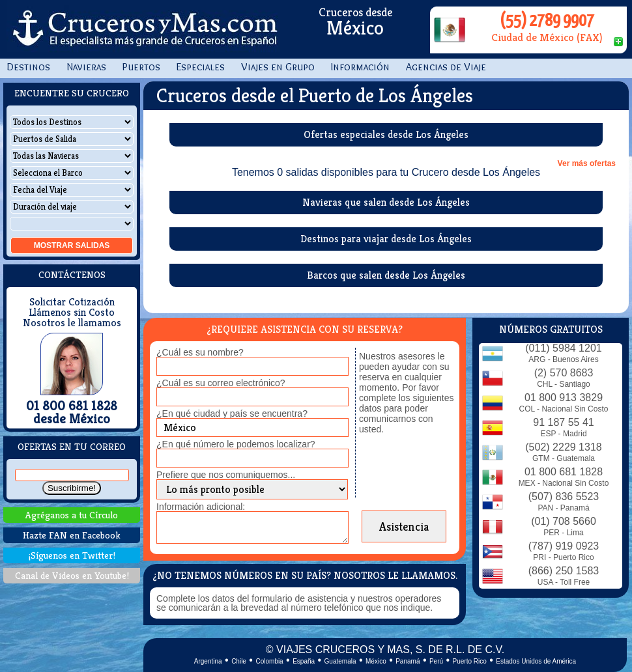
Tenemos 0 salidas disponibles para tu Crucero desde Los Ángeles (386, 173)
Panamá (408, 661)
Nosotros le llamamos (72, 323)
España (304, 661)
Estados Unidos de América (536, 661)
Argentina (208, 661)
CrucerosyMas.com (143, 29)
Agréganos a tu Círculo (72, 515)
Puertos (141, 67)
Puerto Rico (470, 661)
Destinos (28, 67)
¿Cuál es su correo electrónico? (221, 383)
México (376, 661)
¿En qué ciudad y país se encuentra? (232, 413)
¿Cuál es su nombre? (200, 352)
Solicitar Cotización (72, 302)
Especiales (201, 67)
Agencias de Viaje (446, 67)
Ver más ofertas (587, 163)
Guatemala (340, 661)
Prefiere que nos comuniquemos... (226, 475)
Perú (436, 661)
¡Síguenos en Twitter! (72, 555)
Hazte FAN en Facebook (72, 535)
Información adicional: (201, 507)
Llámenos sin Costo (72, 313)
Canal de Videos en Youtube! (72, 575)
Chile (239, 661)
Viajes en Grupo (278, 67)
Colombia (269, 661)
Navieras (86, 67)
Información (360, 67)
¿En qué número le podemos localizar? (236, 444)
